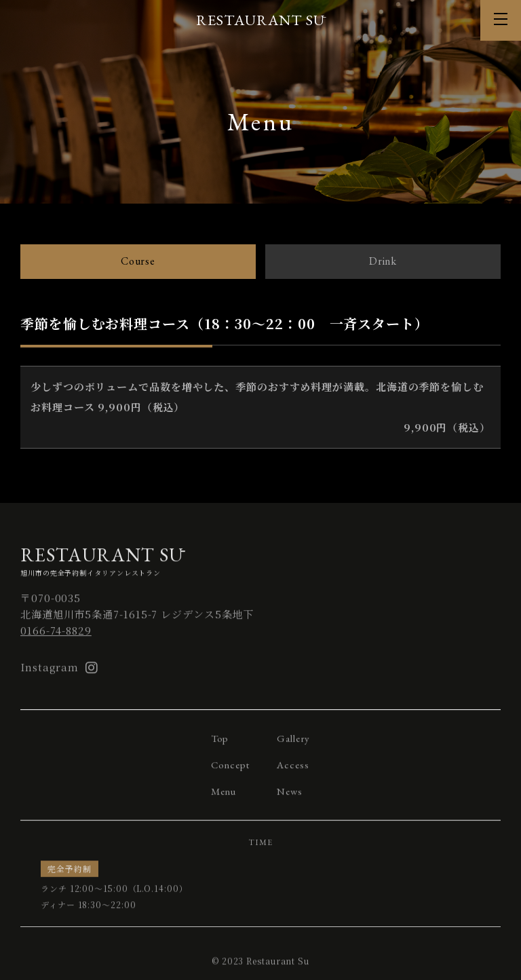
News (290, 797)
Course (138, 261)
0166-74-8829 (56, 636)
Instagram (59, 673)
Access (293, 771)
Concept (230, 771)
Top (220, 744)
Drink (383, 261)
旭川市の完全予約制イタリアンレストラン (260, 567)
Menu (224, 797)
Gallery (293, 744)
